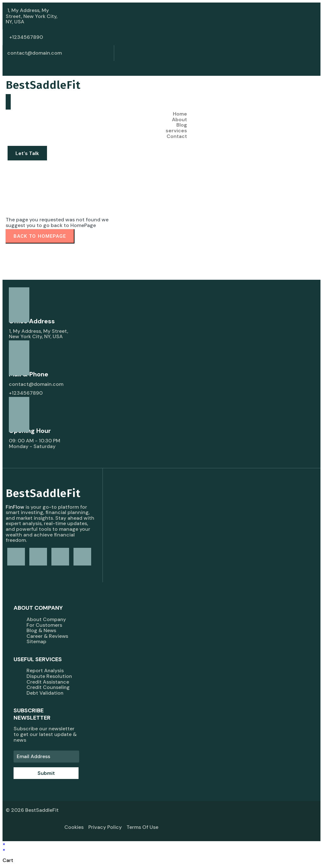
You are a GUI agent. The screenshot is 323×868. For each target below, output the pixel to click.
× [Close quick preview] (4, 844)
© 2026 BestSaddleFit (32, 810)
